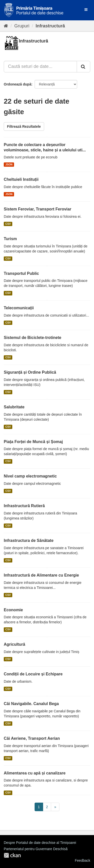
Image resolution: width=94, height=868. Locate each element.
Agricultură (14, 644)
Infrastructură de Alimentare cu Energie (41, 575)
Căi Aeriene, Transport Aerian (32, 738)
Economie (13, 610)
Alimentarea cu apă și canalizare (35, 773)
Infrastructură (50, 26)
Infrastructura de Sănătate (29, 540)
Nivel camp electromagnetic (30, 476)
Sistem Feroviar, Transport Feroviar (37, 209)
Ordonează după (18, 84)
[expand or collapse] (86, 10)
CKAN (12, 855)
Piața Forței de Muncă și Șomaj (33, 442)
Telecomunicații (19, 308)
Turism (10, 239)
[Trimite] (83, 67)
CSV (8, 224)
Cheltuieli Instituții (21, 179)
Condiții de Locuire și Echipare (33, 674)
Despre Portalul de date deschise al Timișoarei (40, 843)
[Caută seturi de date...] (40, 67)
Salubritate (14, 407)
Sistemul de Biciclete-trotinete (32, 338)
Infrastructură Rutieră (24, 506)
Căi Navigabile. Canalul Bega (31, 704)
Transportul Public (21, 273)
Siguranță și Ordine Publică (30, 372)
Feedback (83, 860)
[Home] (6, 26)
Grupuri (22, 26)
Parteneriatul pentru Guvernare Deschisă (36, 849)
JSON (9, 164)
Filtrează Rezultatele (24, 126)
